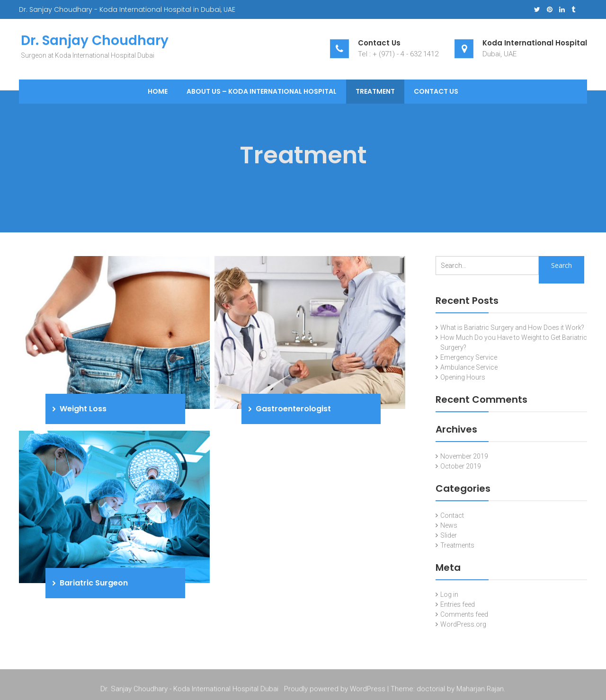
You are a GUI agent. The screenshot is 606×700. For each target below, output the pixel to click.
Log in (449, 594)
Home (158, 91)
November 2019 (464, 456)
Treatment (375, 91)
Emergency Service (469, 357)
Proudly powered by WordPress (335, 690)
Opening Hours (463, 377)
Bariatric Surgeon (94, 583)
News (449, 525)
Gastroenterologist (293, 409)
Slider (449, 535)
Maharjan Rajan (480, 690)
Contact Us (436, 91)
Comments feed (464, 614)
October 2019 (461, 466)
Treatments (457, 545)
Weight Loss (83, 409)
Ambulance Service (469, 367)
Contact (452, 515)
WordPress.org (463, 624)
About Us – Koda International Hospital (262, 91)
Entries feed (458, 604)
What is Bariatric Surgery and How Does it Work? (512, 328)
